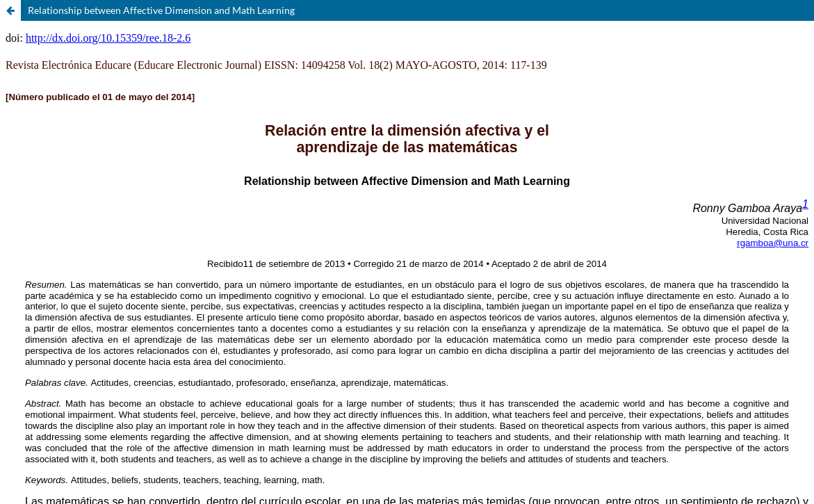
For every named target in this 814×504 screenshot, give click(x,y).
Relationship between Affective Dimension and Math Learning (161, 10)
